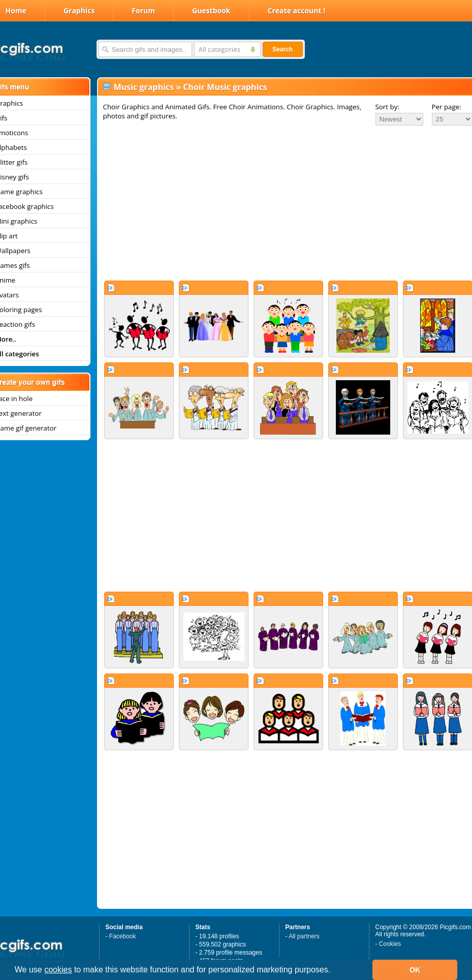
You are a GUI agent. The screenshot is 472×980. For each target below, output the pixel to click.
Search (282, 49)
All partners (304, 936)
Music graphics (144, 87)
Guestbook (211, 10)
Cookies (390, 944)
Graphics (79, 10)
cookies (58, 970)
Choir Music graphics (225, 87)
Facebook (123, 936)
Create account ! (297, 10)
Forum (143, 10)
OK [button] (415, 970)
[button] (334, 971)
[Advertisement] (281, 203)
